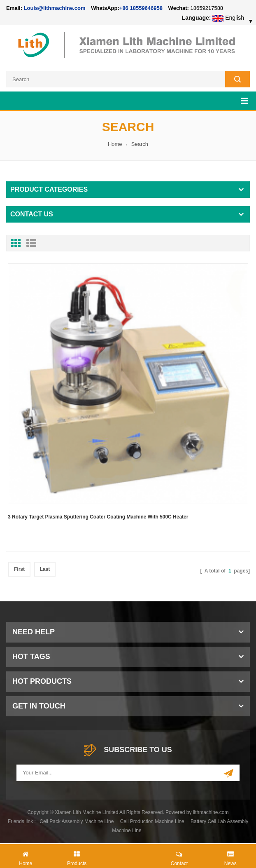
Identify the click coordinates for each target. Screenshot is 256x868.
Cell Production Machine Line (152, 821)
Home (115, 144)
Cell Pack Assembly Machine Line (77, 821)
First (19, 569)
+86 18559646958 (141, 8)
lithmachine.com (211, 812)
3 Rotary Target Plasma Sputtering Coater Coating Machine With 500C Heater (98, 517)
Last (45, 569)
